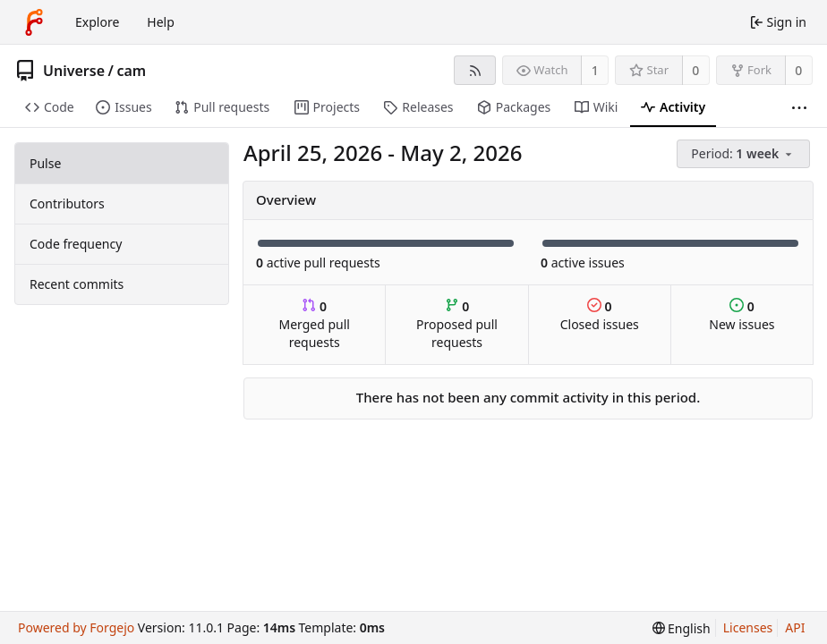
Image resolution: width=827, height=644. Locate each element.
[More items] (799, 108)
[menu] (745, 154)
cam (131, 71)
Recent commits (77, 284)
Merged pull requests (314, 324)
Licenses (748, 627)
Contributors (67, 203)
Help (161, 22)
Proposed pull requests (457, 324)
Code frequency (76, 244)
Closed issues (600, 315)
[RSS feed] (475, 70)
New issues (742, 315)
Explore (97, 22)
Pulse (45, 163)
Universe (74, 71)
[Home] (34, 22)
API (795, 627)
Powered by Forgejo (76, 627)
